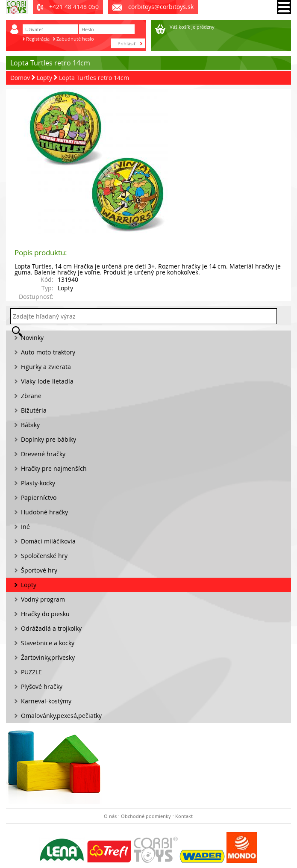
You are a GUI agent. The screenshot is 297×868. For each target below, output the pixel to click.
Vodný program (43, 599)
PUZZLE (31, 672)
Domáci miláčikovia (48, 541)
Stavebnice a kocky (48, 643)
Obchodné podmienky (146, 816)
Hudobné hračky (44, 512)
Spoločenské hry (44, 556)
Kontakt (184, 816)
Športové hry (39, 570)
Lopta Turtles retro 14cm (94, 78)
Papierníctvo (39, 497)
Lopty (44, 78)
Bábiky (30, 425)
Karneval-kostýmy (46, 701)
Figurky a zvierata (46, 367)
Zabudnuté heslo (75, 39)
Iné (25, 527)
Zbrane (31, 396)
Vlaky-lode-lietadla (47, 381)
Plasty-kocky (38, 483)
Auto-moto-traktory (48, 352)
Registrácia (38, 39)
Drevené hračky (43, 454)
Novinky (32, 338)
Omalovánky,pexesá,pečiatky (61, 716)
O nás (110, 816)
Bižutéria (34, 410)
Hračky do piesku (45, 614)
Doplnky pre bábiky (49, 439)
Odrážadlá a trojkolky (51, 628)
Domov (20, 78)
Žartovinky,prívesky (48, 657)
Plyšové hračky (42, 686)
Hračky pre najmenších (54, 468)
